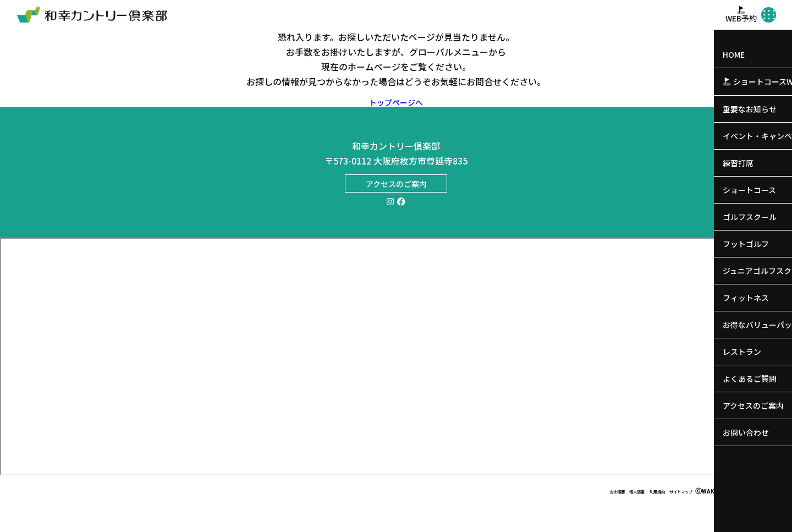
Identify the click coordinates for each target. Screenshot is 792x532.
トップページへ (396, 114)
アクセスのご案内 (396, 198)
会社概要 (565, 515)
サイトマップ (672, 515)
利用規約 (631, 515)
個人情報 (598, 515)
